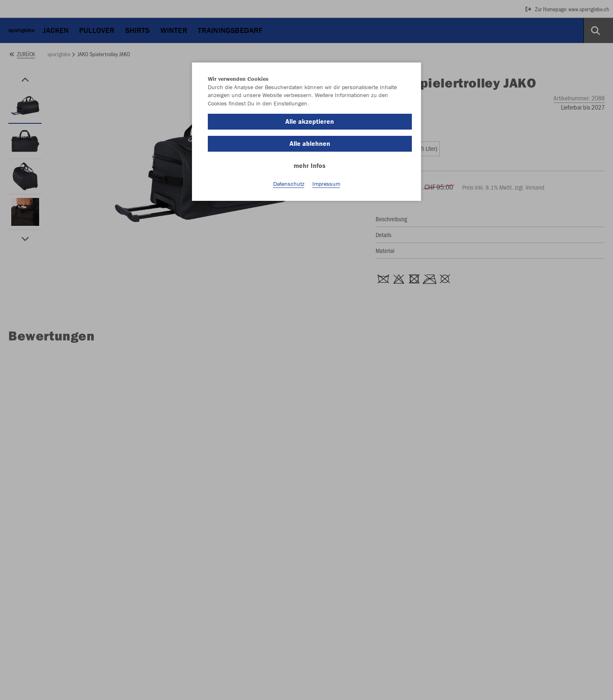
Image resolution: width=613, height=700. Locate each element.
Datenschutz (289, 184)
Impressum (326, 184)
